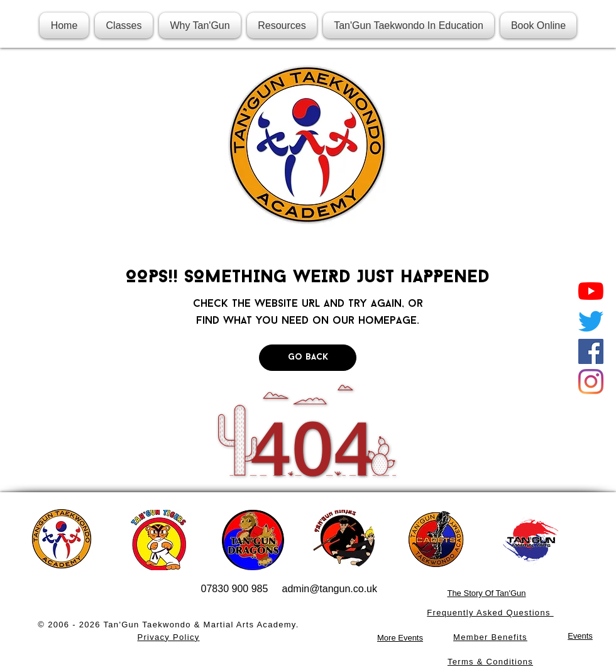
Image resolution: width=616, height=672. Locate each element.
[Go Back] (308, 358)
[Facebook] (591, 351)
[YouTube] (591, 291)
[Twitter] (591, 321)
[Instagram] (591, 382)
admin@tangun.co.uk (330, 589)
